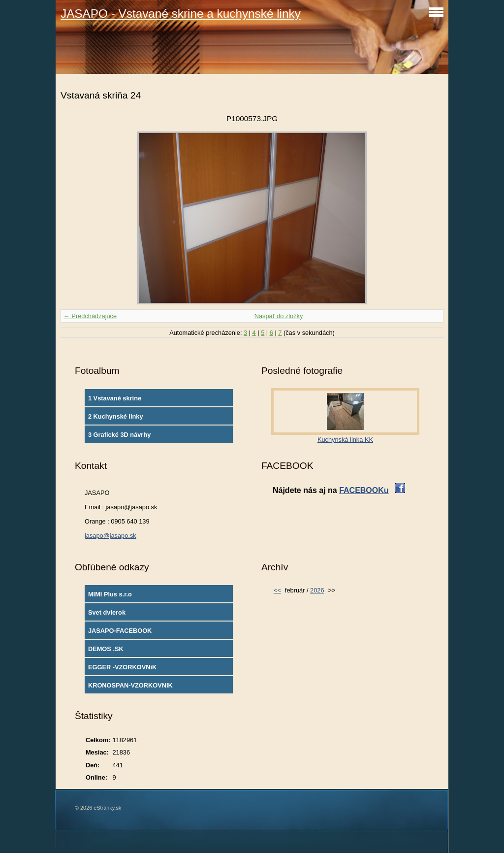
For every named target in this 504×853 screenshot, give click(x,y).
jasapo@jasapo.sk (110, 536)
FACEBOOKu (364, 490)
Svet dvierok (107, 612)
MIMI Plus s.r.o (110, 594)
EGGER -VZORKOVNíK (122, 667)
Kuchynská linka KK (345, 440)
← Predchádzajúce (90, 316)
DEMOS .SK (106, 649)
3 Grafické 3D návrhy (119, 435)
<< (277, 590)
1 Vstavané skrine (115, 398)
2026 (317, 590)
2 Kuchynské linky (116, 416)
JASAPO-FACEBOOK (120, 631)
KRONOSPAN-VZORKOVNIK (130, 685)
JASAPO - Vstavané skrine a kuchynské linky (181, 14)
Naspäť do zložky (279, 316)
